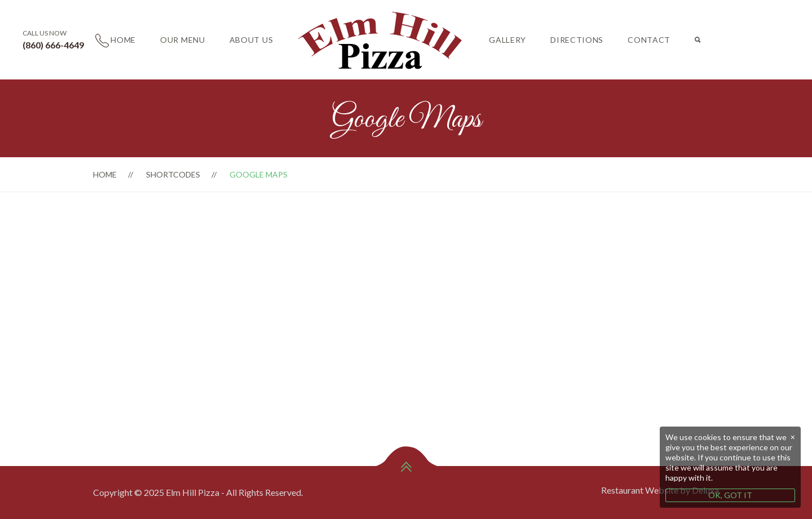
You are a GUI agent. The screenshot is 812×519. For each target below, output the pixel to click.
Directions (577, 40)
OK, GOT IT (730, 495)
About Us (251, 40)
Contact (649, 40)
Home (123, 40)
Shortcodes (173, 174)
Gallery (507, 40)
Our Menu (183, 40)
